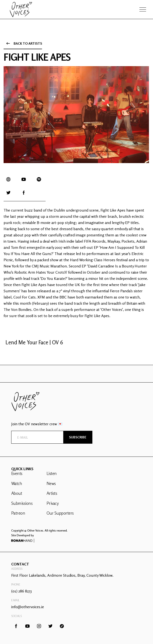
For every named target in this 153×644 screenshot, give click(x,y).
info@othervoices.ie (28, 607)
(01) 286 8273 (21, 591)
